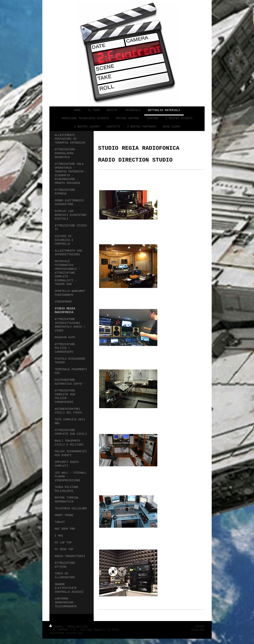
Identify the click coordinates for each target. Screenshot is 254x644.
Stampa (57, 626)
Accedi (200, 626)
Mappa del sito (78, 626)
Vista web (198, 630)
